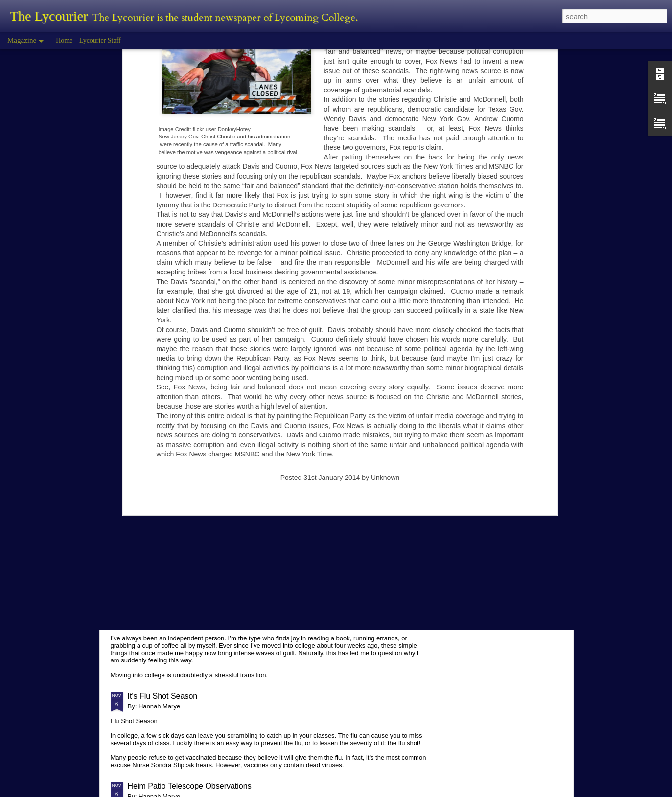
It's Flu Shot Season (163, 696)
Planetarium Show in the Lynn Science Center (208, 509)
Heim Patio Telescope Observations (190, 786)
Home (64, 40)
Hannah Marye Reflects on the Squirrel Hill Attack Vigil (222, 433)
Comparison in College (167, 599)
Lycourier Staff (100, 40)
